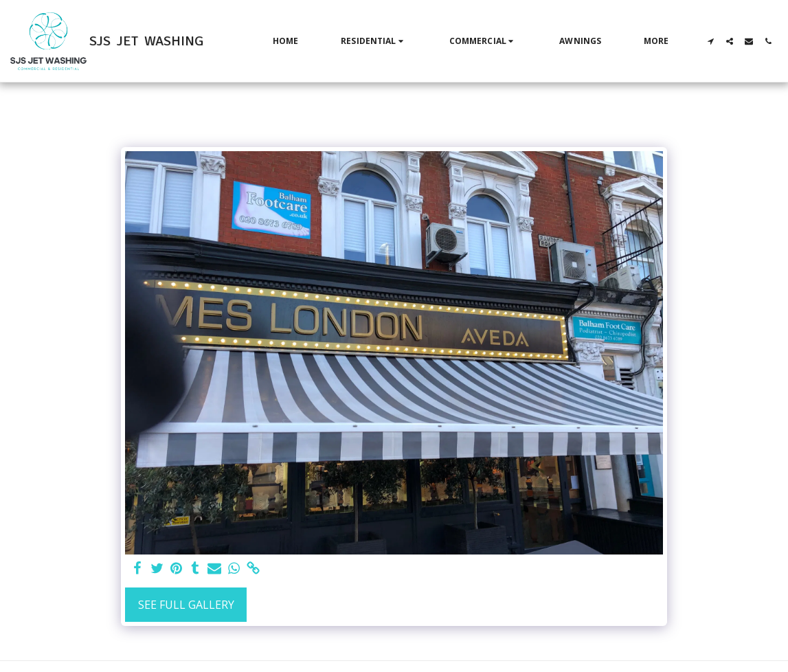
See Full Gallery (186, 605)
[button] (374, 41)
